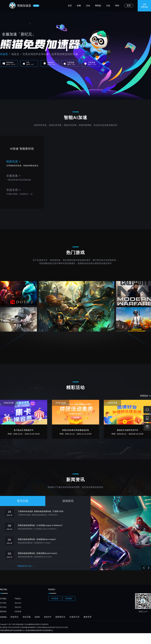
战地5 (37, 617)
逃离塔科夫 (60, 617)
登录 (129, 5)
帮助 (117, 6)
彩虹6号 (48, 617)
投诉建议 (69, 598)
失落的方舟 (74, 617)
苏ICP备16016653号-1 (29, 627)
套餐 (79, 6)
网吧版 (98, 6)
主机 (108, 6)
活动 (88, 6)
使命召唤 (27, 617)
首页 (70, 6)
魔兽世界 (88, 617)
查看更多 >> (146, 396)
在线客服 (55, 598)
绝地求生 (14, 617)
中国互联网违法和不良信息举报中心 (12, 630)
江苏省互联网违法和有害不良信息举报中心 (39, 630)
